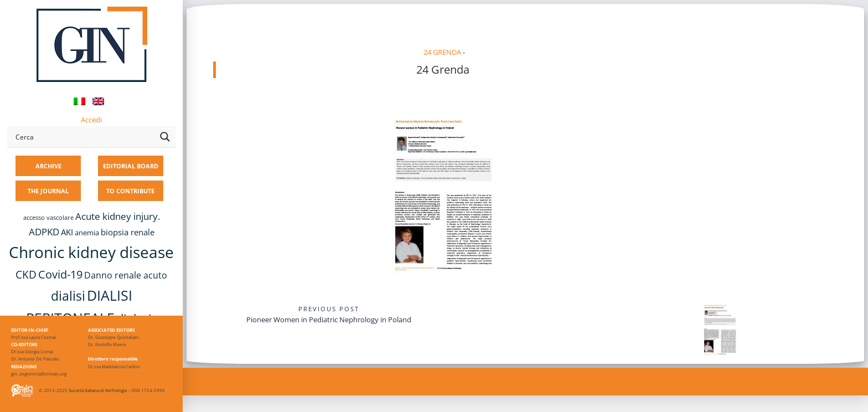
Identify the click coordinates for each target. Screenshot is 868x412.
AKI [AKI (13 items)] (67, 232)
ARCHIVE (48, 166)
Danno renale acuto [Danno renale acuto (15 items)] (126, 275)
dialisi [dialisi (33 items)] (68, 296)
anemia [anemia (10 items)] (87, 233)
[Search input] (84, 137)
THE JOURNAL (48, 191)
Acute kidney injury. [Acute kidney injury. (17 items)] (118, 216)
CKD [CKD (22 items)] (26, 275)
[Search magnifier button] (165, 137)
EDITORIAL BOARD (131, 166)
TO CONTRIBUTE (130, 191)
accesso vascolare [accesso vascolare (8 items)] (48, 218)
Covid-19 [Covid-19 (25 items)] (60, 274)
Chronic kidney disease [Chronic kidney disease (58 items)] (91, 252)
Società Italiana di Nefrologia (98, 390)
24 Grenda (442, 52)
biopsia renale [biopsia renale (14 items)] (128, 232)
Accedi (91, 120)
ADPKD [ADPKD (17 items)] (44, 232)
